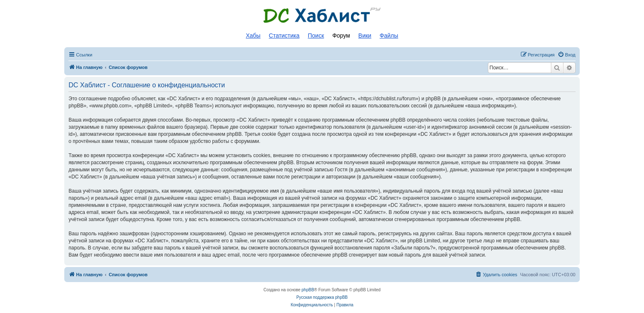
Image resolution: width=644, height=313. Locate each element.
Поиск (316, 36)
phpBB (308, 290)
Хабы (253, 36)
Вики (365, 36)
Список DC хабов (322, 15)
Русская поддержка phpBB (322, 297)
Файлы (389, 36)
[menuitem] (567, 55)
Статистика (284, 36)
